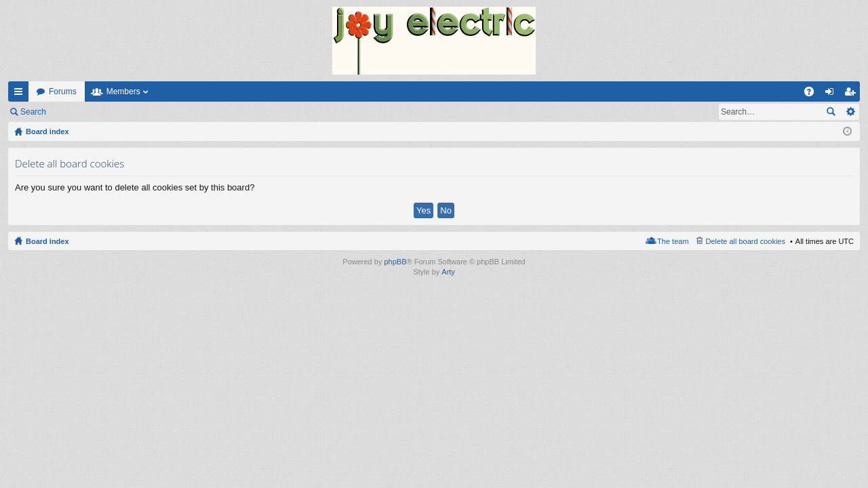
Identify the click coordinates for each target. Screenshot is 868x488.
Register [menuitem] (853, 94)
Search (33, 112)
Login (76, 112)
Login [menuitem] (832, 94)
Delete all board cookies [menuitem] (746, 241)
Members (123, 91)
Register (121, 112)
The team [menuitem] (673, 241)
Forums (63, 91)
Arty (448, 272)
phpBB (395, 262)
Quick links (21, 94)
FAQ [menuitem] (813, 94)
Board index (47, 241)
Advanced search (850, 112)
